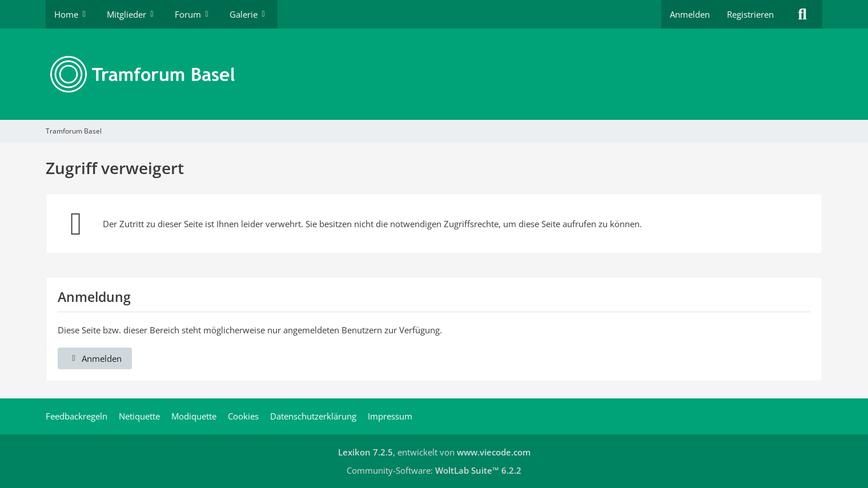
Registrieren (750, 14)
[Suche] (802, 14)
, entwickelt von (434, 452)
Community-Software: (434, 470)
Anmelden (690, 14)
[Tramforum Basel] (434, 74)
